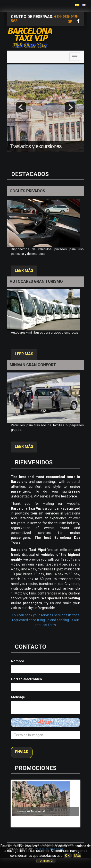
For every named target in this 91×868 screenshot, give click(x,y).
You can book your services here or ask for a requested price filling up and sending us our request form (46, 620)
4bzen (46, 722)
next (70, 107)
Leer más (24, 270)
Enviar (22, 752)
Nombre (17, 661)
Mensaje (18, 697)
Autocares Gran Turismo (36, 281)
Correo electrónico (26, 679)
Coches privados (27, 191)
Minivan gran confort (33, 365)
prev (21, 107)
